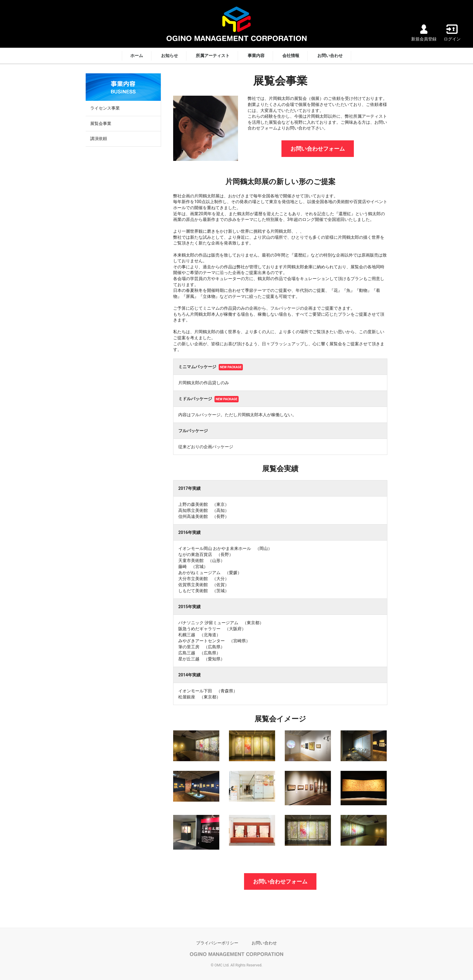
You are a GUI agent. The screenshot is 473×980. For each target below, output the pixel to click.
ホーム (137, 56)
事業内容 (256, 56)
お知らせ (170, 56)
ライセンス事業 (105, 108)
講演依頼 (99, 139)
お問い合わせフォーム (318, 149)
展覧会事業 (101, 123)
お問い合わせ (330, 56)
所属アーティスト (213, 56)
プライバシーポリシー (217, 943)
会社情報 (291, 56)
